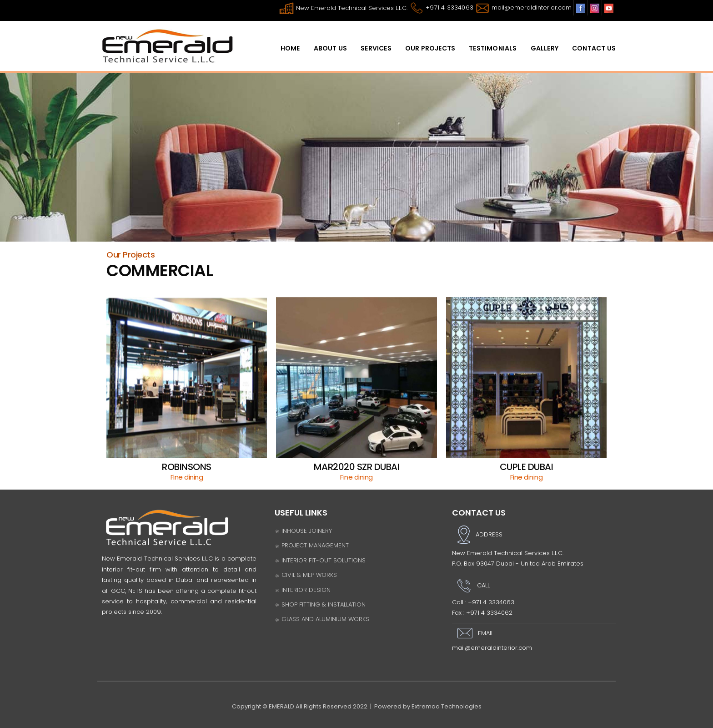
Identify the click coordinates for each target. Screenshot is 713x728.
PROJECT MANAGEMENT (312, 545)
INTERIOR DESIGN (303, 590)
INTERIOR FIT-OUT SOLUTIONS (320, 560)
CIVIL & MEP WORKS (306, 575)
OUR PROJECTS (430, 48)
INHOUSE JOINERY (303, 531)
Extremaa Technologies (447, 706)
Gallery (545, 48)
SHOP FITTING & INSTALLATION (320, 604)
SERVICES (376, 48)
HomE (290, 48)
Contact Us (594, 48)
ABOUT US (331, 48)
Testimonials (493, 48)
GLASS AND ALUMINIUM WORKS (322, 619)
